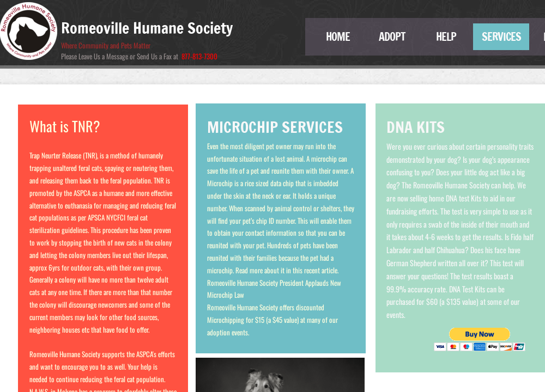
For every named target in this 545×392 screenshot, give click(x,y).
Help (446, 37)
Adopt (392, 37)
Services (501, 37)
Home (338, 37)
